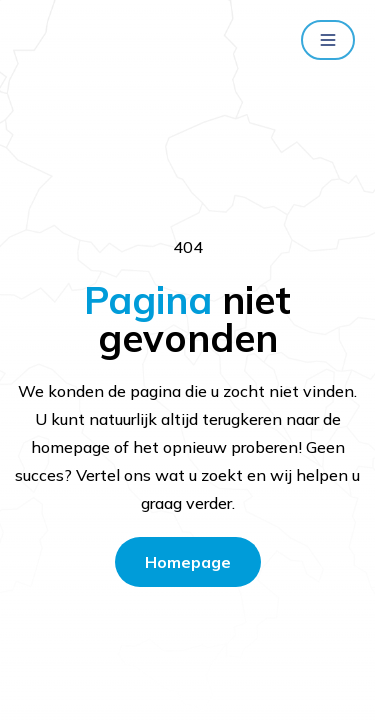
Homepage (188, 562)
